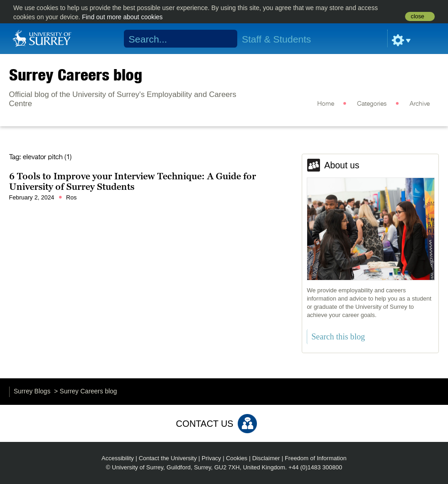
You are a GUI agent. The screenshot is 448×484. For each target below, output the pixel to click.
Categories (372, 104)
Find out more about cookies (122, 17)
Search (224, 39)
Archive (420, 104)
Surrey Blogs (32, 391)
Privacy (211, 458)
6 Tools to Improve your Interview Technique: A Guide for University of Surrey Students (133, 182)
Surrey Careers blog (76, 75)
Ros (72, 197)
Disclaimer (266, 458)
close (418, 16)
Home (326, 104)
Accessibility (118, 458)
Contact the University (168, 458)
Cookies (237, 458)
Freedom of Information (316, 458)
